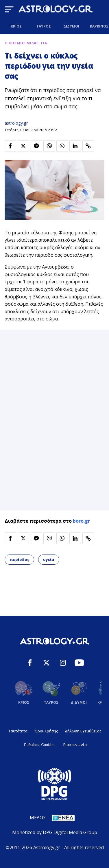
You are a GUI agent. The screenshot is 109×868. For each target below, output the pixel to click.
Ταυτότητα (18, 731)
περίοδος (20, 559)
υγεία (49, 559)
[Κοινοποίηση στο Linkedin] (75, 146)
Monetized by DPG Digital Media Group (55, 832)
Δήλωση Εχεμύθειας (83, 731)
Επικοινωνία (75, 745)
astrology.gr (16, 123)
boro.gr (81, 521)
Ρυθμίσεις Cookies (39, 745)
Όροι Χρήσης (46, 731)
